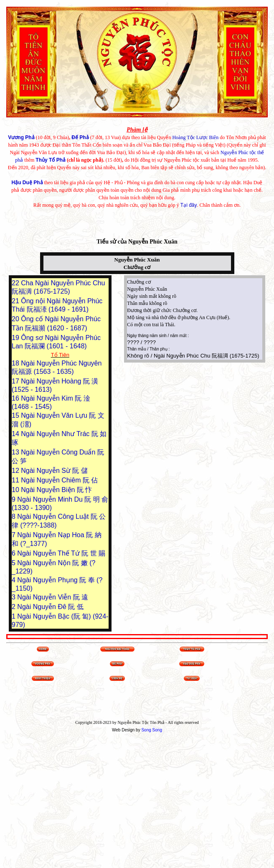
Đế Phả (80, 137)
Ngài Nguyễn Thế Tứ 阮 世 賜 (61, 553)
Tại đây (189, 205)
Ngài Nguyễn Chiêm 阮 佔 (59, 480)
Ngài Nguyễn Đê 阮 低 (50, 607)
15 (16, 415)
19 (16, 338)
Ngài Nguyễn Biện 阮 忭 (56, 490)
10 (16, 490)
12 (16, 471)
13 (16, 452)
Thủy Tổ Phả (51, 160)
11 (16, 480)
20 (16, 319)
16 (16, 398)
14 (16, 434)
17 (16, 381)
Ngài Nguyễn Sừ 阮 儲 (54, 471)
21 (16, 301)
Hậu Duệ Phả (27, 183)
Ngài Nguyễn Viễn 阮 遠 (53, 597)
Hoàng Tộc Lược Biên (195, 137)
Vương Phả (21, 137)
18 (16, 363)
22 (16, 283)
